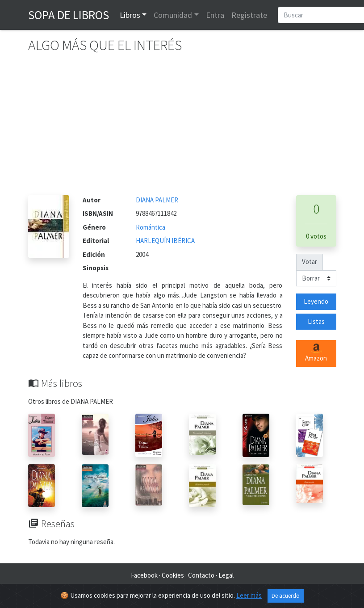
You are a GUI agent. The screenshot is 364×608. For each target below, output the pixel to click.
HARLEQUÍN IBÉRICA (165, 241)
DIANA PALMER (157, 200)
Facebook (144, 575)
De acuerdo (286, 596)
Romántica (151, 227)
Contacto (201, 575)
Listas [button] (316, 321)
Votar (310, 262)
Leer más (249, 595)
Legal (226, 575)
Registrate (249, 15)
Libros (130, 15)
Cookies (173, 575)
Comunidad (173, 15)
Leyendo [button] (316, 301)
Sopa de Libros (69, 15)
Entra (215, 15)
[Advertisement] (182, 128)
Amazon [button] (316, 353)
